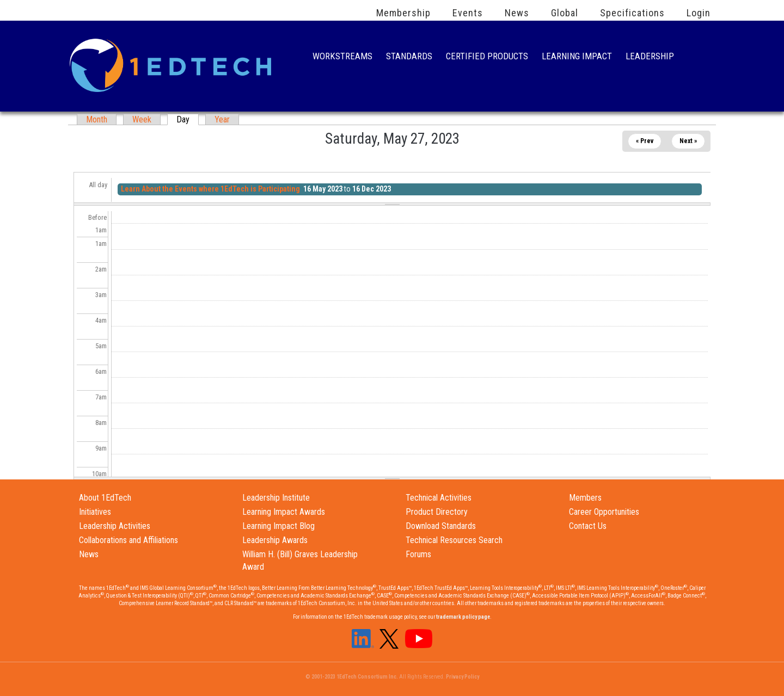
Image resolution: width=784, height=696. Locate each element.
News (517, 13)
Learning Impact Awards (284, 512)
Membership (403, 13)
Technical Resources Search (454, 540)
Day (188, 119)
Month (97, 119)
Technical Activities (439, 498)
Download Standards (441, 526)
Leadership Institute (276, 498)
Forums (418, 554)
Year (222, 119)
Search (699, 57)
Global (565, 13)
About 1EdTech (105, 498)
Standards (409, 57)
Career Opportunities (604, 512)
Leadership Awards (275, 540)
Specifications (632, 13)
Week (142, 119)
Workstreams (342, 57)
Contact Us (588, 526)
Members (585, 498)
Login (699, 13)
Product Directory (437, 512)
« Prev (645, 141)
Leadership (650, 57)
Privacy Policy (463, 677)
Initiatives (95, 512)
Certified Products (487, 57)
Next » (688, 141)
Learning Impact (577, 57)
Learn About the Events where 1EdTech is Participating (210, 189)
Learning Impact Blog (278, 526)
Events (468, 13)
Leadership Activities (115, 526)
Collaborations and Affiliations (128, 540)
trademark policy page (463, 617)
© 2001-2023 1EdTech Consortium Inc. (352, 677)
